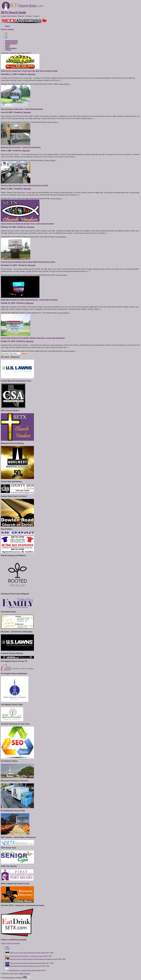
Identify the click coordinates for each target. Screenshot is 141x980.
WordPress (12, 978)
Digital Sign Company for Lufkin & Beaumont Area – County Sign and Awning (29, 300)
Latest (7, 947)
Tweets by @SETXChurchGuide (10, 943)
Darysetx (32, 74)
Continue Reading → (65, 84)
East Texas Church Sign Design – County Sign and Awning (27, 956)
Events (8, 45)
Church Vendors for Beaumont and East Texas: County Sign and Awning (27, 224)
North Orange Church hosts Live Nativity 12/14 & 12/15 (26, 966)
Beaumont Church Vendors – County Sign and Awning (21, 147)
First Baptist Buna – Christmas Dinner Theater (22, 970)
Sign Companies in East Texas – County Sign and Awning (22, 109)
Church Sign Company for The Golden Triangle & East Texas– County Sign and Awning (33, 338)
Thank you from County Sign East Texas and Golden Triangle (27, 953)
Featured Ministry (12, 42)
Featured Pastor (11, 44)
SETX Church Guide (13, 12)
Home (7, 26)
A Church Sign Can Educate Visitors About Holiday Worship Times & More (28, 262)
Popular (8, 949)
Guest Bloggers (11, 48)
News (7, 47)
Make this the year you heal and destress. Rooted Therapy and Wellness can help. (34, 959)
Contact (8, 50)
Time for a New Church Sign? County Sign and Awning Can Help (24, 185)
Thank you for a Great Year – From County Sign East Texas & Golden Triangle (29, 71)
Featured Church (11, 41)
